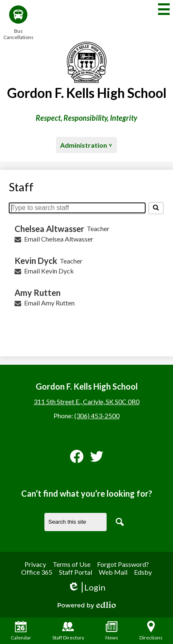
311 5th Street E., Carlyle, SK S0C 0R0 (86, 401)
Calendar (21, 631)
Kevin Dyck (36, 261)
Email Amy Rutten (49, 303)
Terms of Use (72, 564)
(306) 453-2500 (97, 416)
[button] (86, 145)
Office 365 (37, 572)
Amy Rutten (38, 293)
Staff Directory (68, 631)
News (112, 631)
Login (86, 587)
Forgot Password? (123, 564)
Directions (151, 631)
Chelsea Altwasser (49, 229)
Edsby (143, 572)
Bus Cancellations (18, 23)
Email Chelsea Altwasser (59, 239)
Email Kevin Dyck (49, 271)
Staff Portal (76, 572)
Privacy (35, 564)
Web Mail (113, 572)
